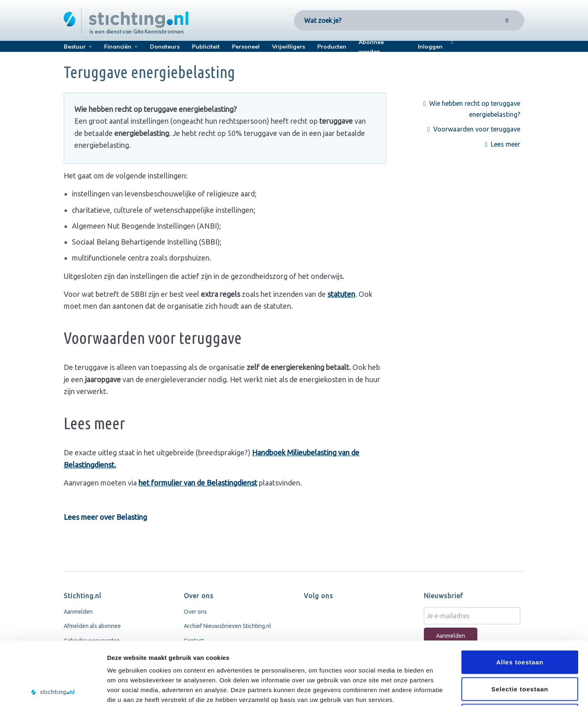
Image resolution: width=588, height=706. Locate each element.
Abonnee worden (371, 47)
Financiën (118, 47)
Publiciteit (206, 47)
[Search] (507, 20)
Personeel (246, 47)
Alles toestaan (520, 599)
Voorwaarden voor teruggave (478, 129)
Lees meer (506, 144)
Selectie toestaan (520, 626)
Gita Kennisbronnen (158, 31)
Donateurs (165, 47)
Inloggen (430, 47)
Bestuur (75, 47)
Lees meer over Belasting (105, 517)
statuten (341, 294)
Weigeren (520, 652)
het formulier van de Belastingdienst (198, 483)
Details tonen (441, 690)
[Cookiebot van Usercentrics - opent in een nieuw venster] (53, 690)
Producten (332, 47)
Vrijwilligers (288, 47)
